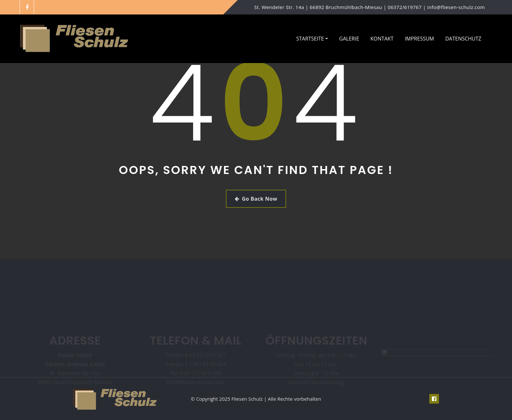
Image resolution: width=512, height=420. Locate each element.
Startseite (312, 39)
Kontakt (382, 39)
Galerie (349, 39)
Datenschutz (463, 39)
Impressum (419, 39)
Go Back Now (256, 199)
